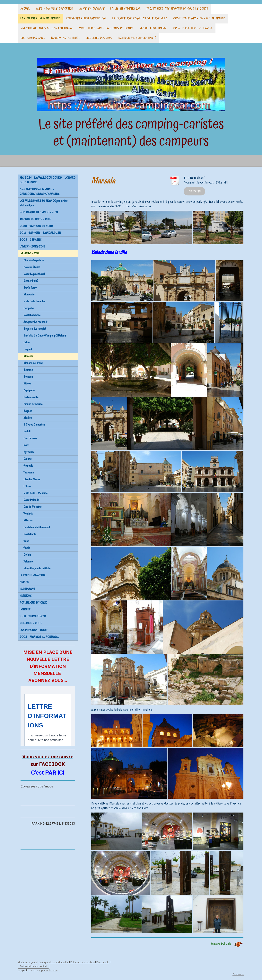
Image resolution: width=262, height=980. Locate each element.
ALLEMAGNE (27, 589)
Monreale (29, 295)
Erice (26, 342)
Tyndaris (28, 514)
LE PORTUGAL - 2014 (32, 575)
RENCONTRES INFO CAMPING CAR (86, 18)
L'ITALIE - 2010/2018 (32, 247)
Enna (26, 541)
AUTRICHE (26, 596)
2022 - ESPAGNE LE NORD (36, 226)
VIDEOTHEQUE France (153, 28)
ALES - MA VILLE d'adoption (55, 9)
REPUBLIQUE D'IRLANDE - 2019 (39, 212)
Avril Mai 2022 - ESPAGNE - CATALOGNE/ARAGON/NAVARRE (39, 192)
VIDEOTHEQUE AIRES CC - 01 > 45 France (199, 18)
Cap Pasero (30, 438)
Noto (26, 445)
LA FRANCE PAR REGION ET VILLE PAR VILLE (140, 18)
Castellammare (32, 315)
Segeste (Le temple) (35, 329)
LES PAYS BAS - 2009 (33, 630)
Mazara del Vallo (33, 363)
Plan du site (103, 962)
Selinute (28, 370)
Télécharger (194, 191)
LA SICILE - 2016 (30, 253)
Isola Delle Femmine (34, 301)
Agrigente (29, 390)
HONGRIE (25, 610)
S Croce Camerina (34, 425)
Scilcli (27, 432)
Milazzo (28, 521)
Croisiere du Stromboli (37, 527)
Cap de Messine (32, 507)
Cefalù (27, 555)
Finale (27, 548)
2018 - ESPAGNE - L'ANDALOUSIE (40, 233)
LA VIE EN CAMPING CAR (126, 9)
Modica (28, 418)
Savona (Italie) (31, 267)
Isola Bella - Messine (35, 493)
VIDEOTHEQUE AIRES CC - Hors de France (107, 28)
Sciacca (28, 377)
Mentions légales (27, 962)
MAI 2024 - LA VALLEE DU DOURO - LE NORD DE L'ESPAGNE (48, 180)
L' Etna (27, 486)
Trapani (28, 349)
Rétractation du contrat (33, 966)
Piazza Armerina (33, 404)
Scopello (29, 308)
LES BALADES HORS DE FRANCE (40, 18)
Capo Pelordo (31, 500)
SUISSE (24, 582)
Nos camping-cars (33, 38)
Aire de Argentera (34, 260)
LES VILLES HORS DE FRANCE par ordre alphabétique (44, 203)
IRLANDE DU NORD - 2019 (35, 219)
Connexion (238, 974)
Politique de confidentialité (137, 38)
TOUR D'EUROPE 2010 (33, 616)
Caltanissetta (31, 397)
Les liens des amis (99, 38)
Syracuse (29, 452)
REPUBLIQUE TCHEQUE (33, 603)
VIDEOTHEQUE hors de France (193, 28)
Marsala (28, 356)
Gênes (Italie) (31, 281)
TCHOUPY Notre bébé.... (65, 38)
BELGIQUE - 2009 (31, 623)
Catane (27, 459)
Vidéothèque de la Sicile (37, 568)
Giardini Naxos (32, 479)
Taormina (29, 473)
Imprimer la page (48, 971)
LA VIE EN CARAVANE (92, 9)
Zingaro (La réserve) (35, 322)
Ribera (27, 384)
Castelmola (30, 534)
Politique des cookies (83, 962)
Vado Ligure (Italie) (34, 274)
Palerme (28, 562)
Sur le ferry (30, 288)
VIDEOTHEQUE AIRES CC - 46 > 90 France (47, 28)
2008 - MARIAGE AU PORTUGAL (39, 637)
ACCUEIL (25, 9)
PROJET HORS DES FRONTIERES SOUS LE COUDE (177, 9)
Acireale (28, 466)
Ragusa (28, 411)
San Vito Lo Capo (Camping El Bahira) (45, 336)
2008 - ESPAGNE (31, 240)
